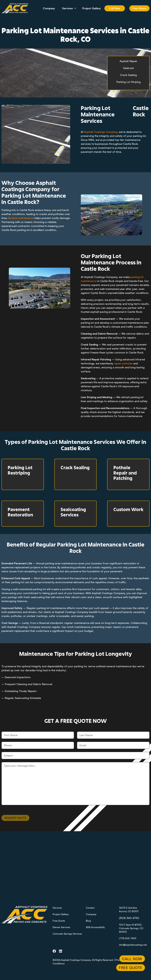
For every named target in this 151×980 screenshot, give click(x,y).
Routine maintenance (21, 218)
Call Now (115, 8)
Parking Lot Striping (128, 82)
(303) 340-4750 (129, 918)
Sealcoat (128, 68)
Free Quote (139, 8)
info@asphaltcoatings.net (133, 945)
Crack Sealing (128, 75)
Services (71, 8)
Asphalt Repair (128, 61)
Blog (88, 921)
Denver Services (61, 927)
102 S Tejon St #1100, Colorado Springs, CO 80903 (131, 928)
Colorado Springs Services (67, 934)
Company (49, 8)
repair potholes (123, 363)
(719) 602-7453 (128, 938)
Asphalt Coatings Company (101, 132)
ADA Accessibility (95, 927)
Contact (90, 908)
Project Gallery (92, 8)
